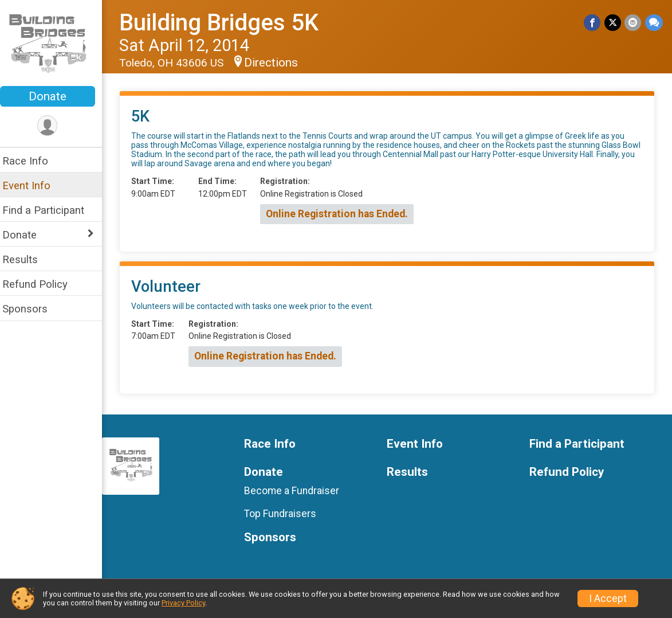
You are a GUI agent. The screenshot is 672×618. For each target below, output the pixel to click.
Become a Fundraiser (297, 491)
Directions (278, 62)
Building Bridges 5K (226, 23)
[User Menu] (55, 126)
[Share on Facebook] (593, 23)
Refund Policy (42, 284)
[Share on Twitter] (613, 23)
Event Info (33, 185)
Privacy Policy (183, 603)
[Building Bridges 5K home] (55, 44)
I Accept (608, 599)
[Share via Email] (633, 23)
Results (27, 259)
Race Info (32, 161)
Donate (54, 96)
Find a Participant (50, 210)
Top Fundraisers (286, 514)
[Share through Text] (654, 23)
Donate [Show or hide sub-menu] (26, 235)
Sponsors (32, 309)
